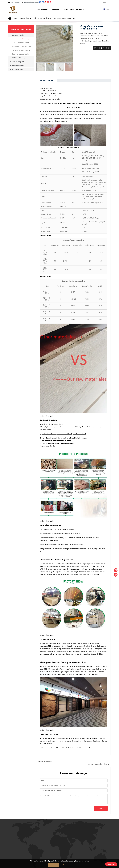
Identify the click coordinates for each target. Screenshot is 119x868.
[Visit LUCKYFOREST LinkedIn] (43, 2)
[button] (71, 67)
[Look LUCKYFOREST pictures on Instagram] (48, 2)
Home (15, 18)
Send (101, 808)
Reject (65, 865)
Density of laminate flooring (21, 54)
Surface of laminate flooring (21, 50)
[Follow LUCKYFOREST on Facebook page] (40, 2)
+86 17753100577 (15, 2)
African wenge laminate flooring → (100, 764)
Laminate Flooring (25, 18)
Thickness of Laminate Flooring (22, 46)
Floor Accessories (18, 66)
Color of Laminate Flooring (42, 18)
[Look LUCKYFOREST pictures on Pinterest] (50, 2)
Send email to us (103, 48)
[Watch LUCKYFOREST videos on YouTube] (45, 2)
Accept (54, 865)
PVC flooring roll (18, 62)
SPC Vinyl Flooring (19, 58)
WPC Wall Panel (18, 69)
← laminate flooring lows (44, 762)
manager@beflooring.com (30, 2)
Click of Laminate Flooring (20, 43)
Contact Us (111, 864)
